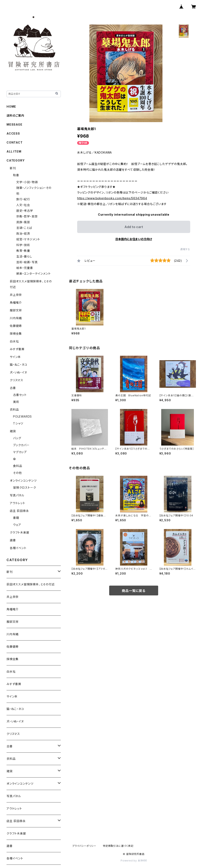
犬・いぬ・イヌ (18, 372)
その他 (17, 473)
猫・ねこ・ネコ (19, 365)
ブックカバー (21, 445)
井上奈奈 (16, 295)
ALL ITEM (14, 151)
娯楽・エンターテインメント (33, 274)
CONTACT (15, 142)
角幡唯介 (16, 303)
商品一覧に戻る (134, 591)
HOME (11, 106)
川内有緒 (16, 318)
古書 (13, 388)
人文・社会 (23, 205)
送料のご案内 (15, 115)
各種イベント (18, 548)
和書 (16, 175)
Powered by (134, 861)
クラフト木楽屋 (20, 532)
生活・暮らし (24, 256)
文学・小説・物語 (27, 182)
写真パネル (17, 495)
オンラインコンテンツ (23, 481)
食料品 (18, 466)
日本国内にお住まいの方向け (134, 239)
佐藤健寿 (16, 326)
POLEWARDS (22, 416)
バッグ (17, 438)
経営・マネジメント (28, 239)
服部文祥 (16, 310)
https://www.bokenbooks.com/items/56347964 (112, 198)
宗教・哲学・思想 (27, 216)
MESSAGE (14, 124)
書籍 (16, 518)
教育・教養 (23, 251)
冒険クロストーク (24, 487)
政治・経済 (23, 233)
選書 (13, 540)
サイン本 (15, 357)
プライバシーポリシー (84, 846)
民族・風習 (23, 222)
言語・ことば (24, 228)
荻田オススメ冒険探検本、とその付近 (31, 584)
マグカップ (20, 452)
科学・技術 (23, 245)
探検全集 (16, 334)
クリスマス (17, 380)
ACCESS (13, 133)
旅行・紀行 (23, 199)
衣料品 (14, 409)
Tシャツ (18, 423)
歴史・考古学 (25, 211)
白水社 (14, 341)
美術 (16, 402)
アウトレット (18, 503)
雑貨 (13, 431)
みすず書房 (17, 349)
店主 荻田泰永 (19, 511)
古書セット (20, 395)
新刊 (13, 168)
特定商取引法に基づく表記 (118, 846)
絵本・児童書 (25, 268)
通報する (185, 249)
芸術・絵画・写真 (27, 262)
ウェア (17, 525)
